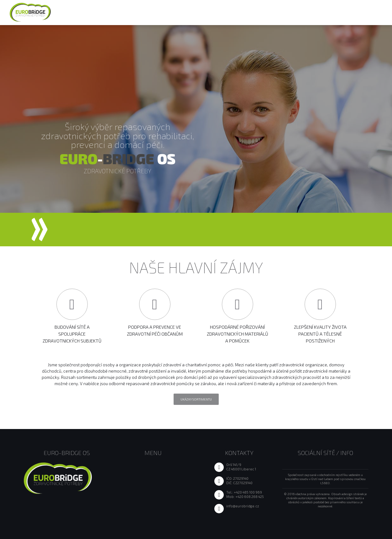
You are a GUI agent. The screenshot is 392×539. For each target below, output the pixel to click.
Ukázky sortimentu (196, 399)
